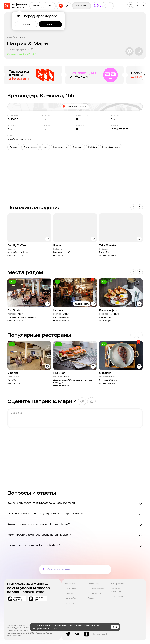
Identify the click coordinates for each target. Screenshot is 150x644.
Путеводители (95, 593)
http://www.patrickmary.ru (20, 139)
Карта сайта (70, 598)
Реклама (69, 593)
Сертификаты (117, 596)
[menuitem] (36, 6)
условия (54, 628)
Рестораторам (118, 584)
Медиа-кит (70, 584)
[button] (14, 147)
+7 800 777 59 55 (119, 129)
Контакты (69, 603)
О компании (71, 588)
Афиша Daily (93, 584)
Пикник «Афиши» (96, 588)
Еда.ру (91, 598)
